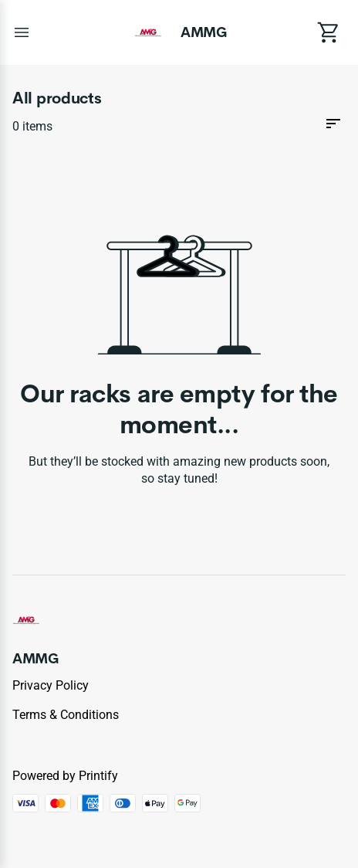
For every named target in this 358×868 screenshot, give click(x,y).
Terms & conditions (66, 715)
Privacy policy (51, 685)
